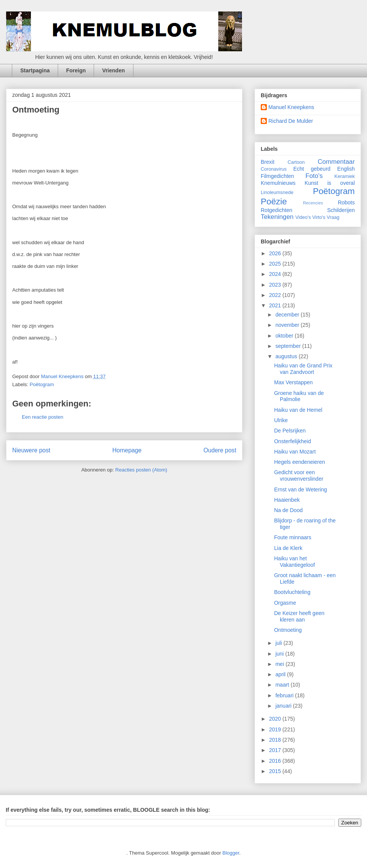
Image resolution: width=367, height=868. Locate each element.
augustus (287, 356)
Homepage (127, 450)
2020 (276, 719)
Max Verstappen (293, 382)
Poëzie (274, 201)
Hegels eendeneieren (300, 462)
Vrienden (113, 70)
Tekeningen (277, 217)
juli (279, 643)
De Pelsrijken (290, 431)
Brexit (268, 162)
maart (283, 685)
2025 (276, 264)
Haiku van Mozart (295, 452)
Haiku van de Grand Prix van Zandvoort (303, 369)
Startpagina (35, 70)
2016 (276, 761)
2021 (276, 305)
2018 (276, 740)
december (288, 315)
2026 (276, 253)
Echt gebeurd (312, 169)
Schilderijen (341, 210)
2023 (276, 285)
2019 (276, 729)
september (289, 346)
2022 (276, 295)
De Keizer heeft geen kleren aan (299, 616)
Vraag (333, 217)
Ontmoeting (288, 630)
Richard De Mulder (291, 121)
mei (280, 664)
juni (280, 654)
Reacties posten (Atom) (141, 470)
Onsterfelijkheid (293, 441)
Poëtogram (42, 384)
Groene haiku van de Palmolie (299, 396)
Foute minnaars (293, 537)
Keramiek (345, 176)
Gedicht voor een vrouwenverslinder (299, 476)
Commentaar (336, 162)
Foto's (314, 176)
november (288, 325)
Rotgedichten (277, 210)
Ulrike (281, 420)
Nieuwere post (31, 450)
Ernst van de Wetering (300, 489)
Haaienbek (287, 500)
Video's (303, 217)
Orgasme (285, 603)
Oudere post (220, 450)
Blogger (231, 853)
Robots (346, 202)
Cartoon (296, 162)
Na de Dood (288, 510)
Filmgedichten (277, 176)
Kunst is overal (330, 183)
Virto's (319, 217)
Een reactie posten (42, 417)
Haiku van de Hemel (298, 410)
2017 (276, 750)
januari (284, 706)
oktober (285, 336)
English (346, 169)
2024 (276, 274)
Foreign (76, 70)
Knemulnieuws (278, 183)
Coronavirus (274, 169)
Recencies (313, 203)
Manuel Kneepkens (291, 107)
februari (285, 695)
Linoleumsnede (277, 193)
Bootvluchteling (292, 592)
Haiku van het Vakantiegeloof (295, 562)
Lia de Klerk (288, 548)
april (281, 674)
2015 (276, 771)
